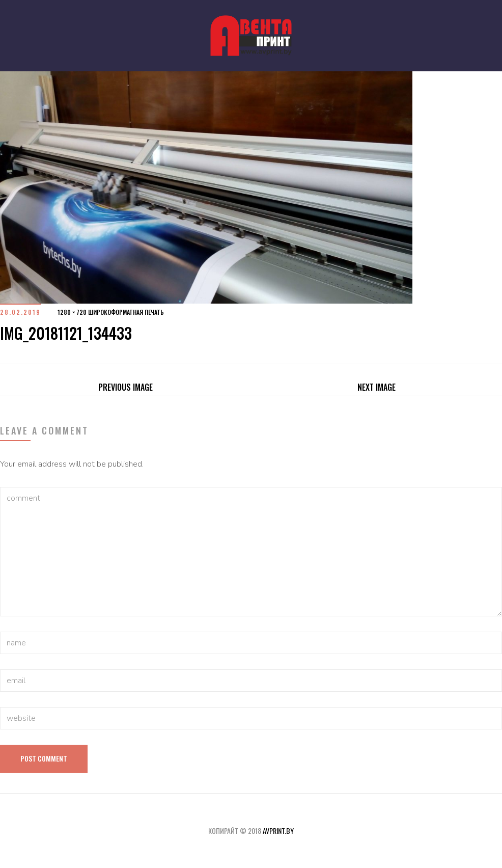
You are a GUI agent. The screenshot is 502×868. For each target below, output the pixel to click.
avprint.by (278, 831)
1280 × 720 (72, 312)
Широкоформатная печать (126, 312)
